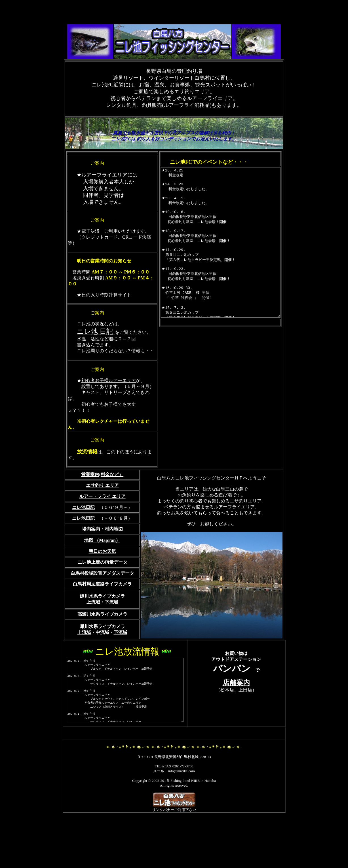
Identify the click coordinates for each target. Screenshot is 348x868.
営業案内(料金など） (102, 510)
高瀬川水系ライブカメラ (102, 650)
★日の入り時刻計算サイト (104, 307)
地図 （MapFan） (102, 576)
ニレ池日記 (83, 554)
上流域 (93, 638)
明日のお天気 (102, 587)
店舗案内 (237, 718)
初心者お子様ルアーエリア (109, 404)
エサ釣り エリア (102, 521)
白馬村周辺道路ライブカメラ (102, 620)
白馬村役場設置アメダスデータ (102, 609)
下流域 (111, 638)
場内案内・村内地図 (102, 565)
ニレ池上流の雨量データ (102, 598)
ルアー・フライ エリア (102, 532)
